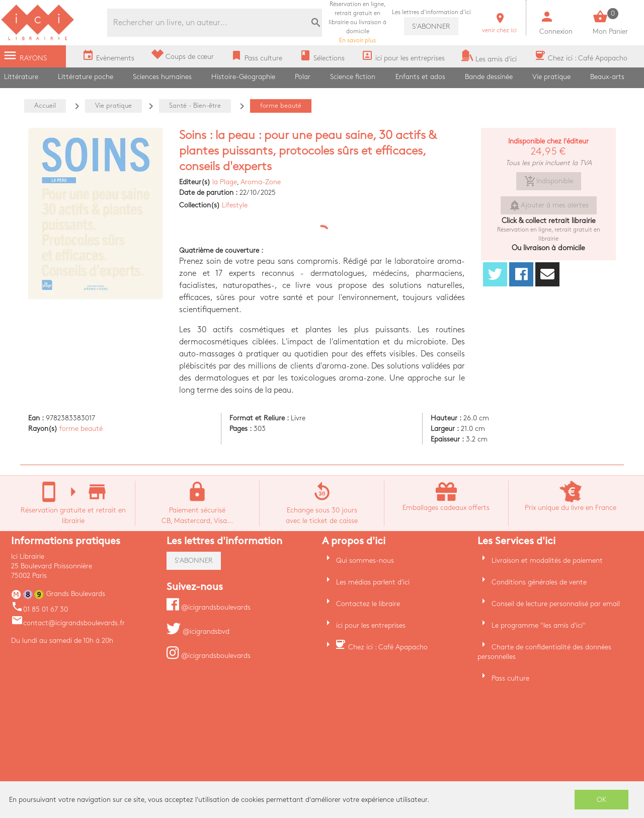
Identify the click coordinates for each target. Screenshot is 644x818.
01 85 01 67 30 (39, 609)
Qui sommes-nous (365, 561)
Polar (303, 77)
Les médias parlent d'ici (373, 582)
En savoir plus (357, 22)
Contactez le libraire (368, 604)
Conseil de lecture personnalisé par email (556, 604)
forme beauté (81, 429)
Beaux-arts (607, 77)
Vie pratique (551, 77)
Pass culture (510, 678)
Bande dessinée (489, 77)
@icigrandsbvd (198, 631)
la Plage (225, 182)
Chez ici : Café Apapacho (388, 647)
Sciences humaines (162, 77)
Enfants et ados (420, 77)
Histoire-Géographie (243, 77)
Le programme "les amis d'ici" (539, 625)
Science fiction (353, 77)
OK (602, 800)
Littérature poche (86, 77)
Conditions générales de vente (539, 582)
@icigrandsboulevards (209, 607)
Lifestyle (235, 205)
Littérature (21, 77)
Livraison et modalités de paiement (547, 561)
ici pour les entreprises (371, 625)
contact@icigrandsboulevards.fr (68, 623)
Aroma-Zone (261, 182)
